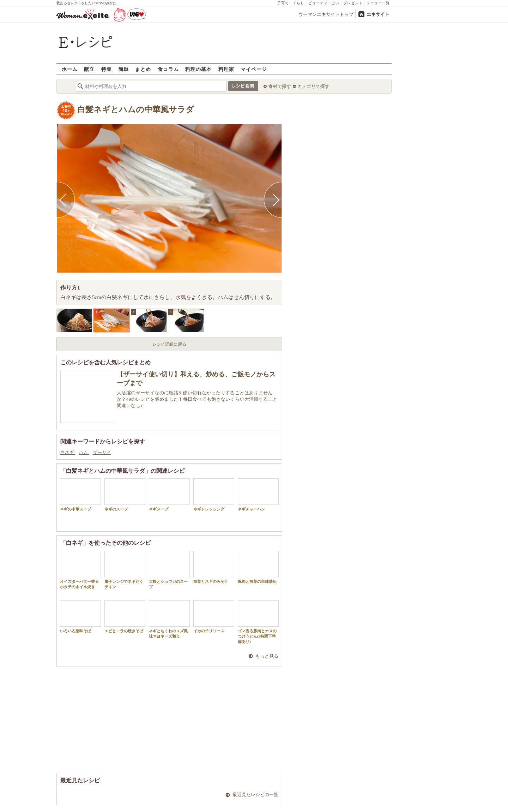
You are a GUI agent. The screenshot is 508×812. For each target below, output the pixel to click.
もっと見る (267, 656)
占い (335, 3)
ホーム (70, 69)
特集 (107, 69)
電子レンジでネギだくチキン (125, 570)
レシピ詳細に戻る (169, 344)
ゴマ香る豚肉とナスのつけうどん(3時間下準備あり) (258, 622)
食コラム (168, 69)
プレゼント (353, 3)
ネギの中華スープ (80, 495)
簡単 (123, 69)
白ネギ (68, 452)
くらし (299, 3)
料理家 (226, 69)
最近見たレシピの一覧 (255, 795)
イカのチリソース (214, 617)
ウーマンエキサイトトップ (326, 14)
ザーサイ (102, 452)
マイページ (254, 69)
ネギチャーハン (258, 495)
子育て (283, 3)
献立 (89, 69)
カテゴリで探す (313, 86)
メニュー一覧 (378, 3)
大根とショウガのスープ (169, 570)
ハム (84, 452)
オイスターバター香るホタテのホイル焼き (80, 570)
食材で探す (280, 86)
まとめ (143, 69)
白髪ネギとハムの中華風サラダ (136, 110)
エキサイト (378, 14)
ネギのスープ (125, 495)
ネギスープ (169, 495)
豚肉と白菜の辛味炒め (258, 567)
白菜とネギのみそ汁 (214, 567)
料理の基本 (198, 69)
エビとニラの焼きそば (125, 617)
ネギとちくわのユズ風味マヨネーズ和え (169, 619)
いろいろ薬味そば (80, 617)
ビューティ (318, 3)
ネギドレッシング (214, 495)
